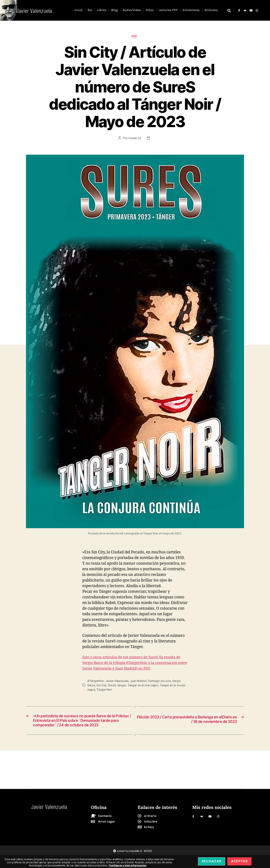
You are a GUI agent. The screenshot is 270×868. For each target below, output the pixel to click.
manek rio (135, 139)
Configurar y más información (127, 865)
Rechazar (212, 861)
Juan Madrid (139, 687)
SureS (112, 691)
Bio (90, 10)
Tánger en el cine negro (144, 691)
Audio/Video (132, 10)
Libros (102, 10)
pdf (135, 37)
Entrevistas (191, 10)
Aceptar (239, 861)
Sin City (102, 691)
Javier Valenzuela (117, 687)
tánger (122, 691)
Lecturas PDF (168, 10)
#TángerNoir (96, 687)
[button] (229, 10)
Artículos (211, 10)
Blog (114, 10)
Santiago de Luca (160, 687)
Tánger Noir (104, 696)
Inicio (79, 10)
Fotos (150, 10)
